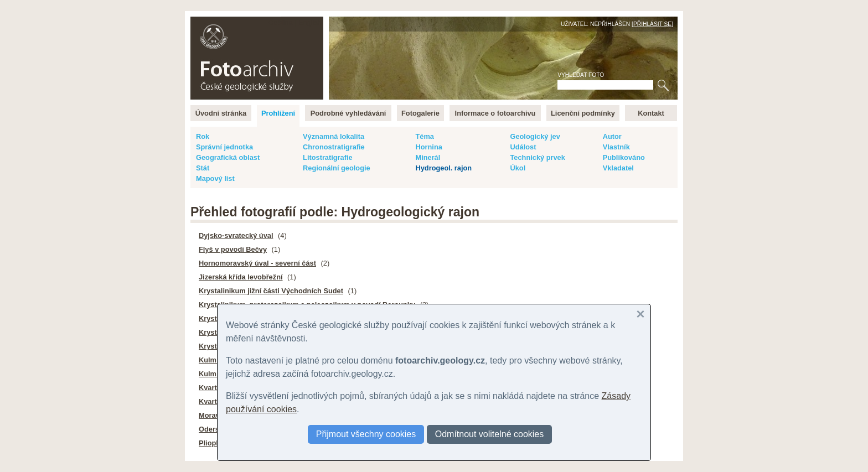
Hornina (428, 147)
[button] (640, 314)
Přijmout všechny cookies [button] (366, 434)
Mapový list (215, 178)
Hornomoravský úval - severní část (257, 263)
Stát (203, 168)
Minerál (428, 157)
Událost (523, 147)
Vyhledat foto (581, 75)
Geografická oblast (228, 157)
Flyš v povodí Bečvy (233, 249)
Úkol (518, 168)
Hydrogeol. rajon (443, 168)
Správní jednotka (224, 147)
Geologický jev (535, 136)
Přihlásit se (652, 24)
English (310, 22)
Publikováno (624, 157)
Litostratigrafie (328, 157)
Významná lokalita (334, 136)
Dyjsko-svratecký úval (236, 235)
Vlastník (616, 147)
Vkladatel (618, 168)
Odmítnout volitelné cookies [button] (490, 434)
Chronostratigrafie (334, 147)
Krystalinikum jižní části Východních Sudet (271, 291)
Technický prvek (537, 157)
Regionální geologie (337, 168)
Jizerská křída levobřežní (241, 277)
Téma (424, 136)
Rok (203, 136)
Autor (612, 136)
